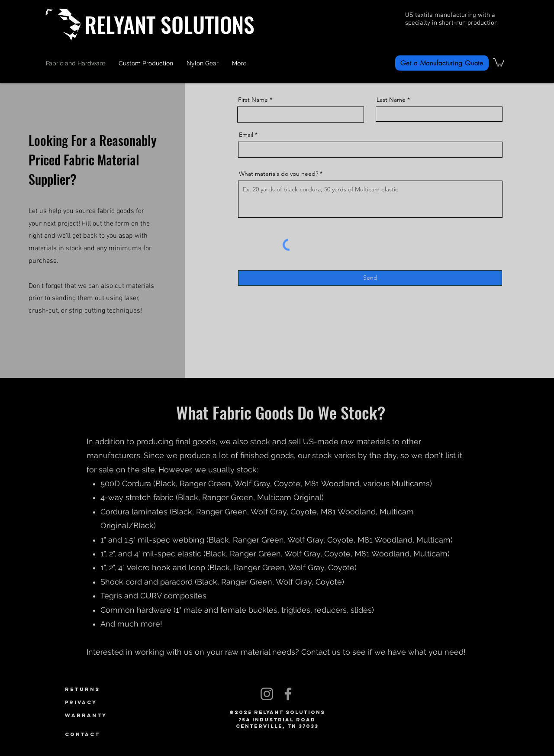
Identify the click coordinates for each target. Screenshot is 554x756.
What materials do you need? (279, 174)
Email (246, 135)
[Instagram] (267, 694)
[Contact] (98, 734)
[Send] (370, 278)
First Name (253, 100)
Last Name (391, 100)
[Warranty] (98, 715)
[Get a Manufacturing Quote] (442, 63)
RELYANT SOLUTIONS (169, 24)
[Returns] (98, 689)
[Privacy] (98, 702)
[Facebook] (288, 694)
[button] (203, 63)
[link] (499, 62)
